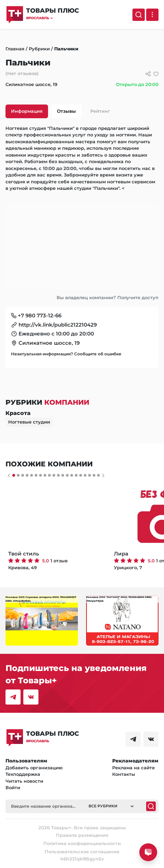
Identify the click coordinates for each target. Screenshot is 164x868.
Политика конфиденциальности (82, 843)
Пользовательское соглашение (82, 852)
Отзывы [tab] (66, 111)
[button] (52, 18)
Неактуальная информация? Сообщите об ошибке (66, 354)
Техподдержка (23, 774)
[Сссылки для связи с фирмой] (148, 74)
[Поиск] (139, 15)
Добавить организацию (34, 768)
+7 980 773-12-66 (40, 315)
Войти (13, 787)
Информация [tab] (27, 111)
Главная (15, 49)
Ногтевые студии (29, 422)
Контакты (124, 774)
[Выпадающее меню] (152, 15)
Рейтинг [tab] (100, 111)
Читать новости (24, 781)
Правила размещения (82, 835)
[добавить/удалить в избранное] (156, 74)
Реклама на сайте (133, 768)
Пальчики (66, 49)
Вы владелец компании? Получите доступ (108, 297)
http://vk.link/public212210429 (58, 325)
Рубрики (39, 49)
